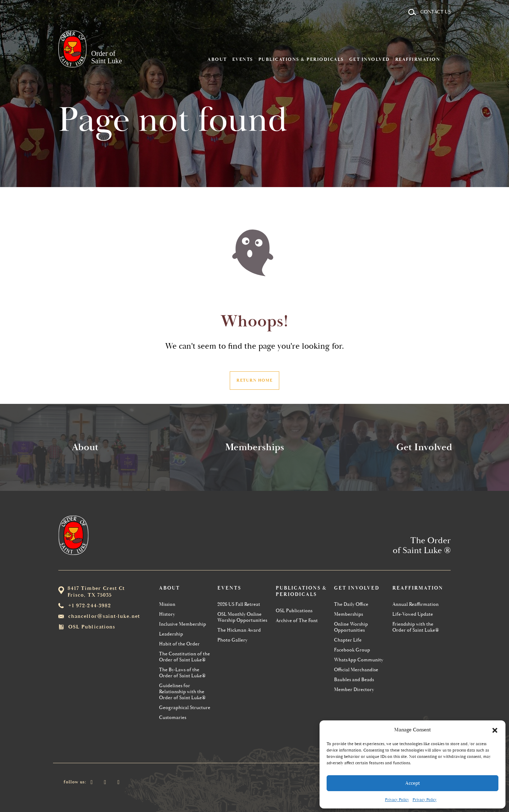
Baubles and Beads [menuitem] (354, 680)
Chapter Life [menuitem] (348, 640)
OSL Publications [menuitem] (294, 611)
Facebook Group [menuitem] (352, 650)
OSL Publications (92, 627)
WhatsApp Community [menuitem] (359, 660)
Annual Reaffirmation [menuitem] (416, 604)
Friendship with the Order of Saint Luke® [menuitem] (416, 627)
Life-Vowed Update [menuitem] (413, 614)
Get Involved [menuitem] (380, 33)
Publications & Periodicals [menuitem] (312, 33)
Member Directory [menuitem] (354, 689)
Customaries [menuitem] (173, 717)
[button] (495, 730)
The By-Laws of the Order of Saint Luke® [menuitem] (182, 673)
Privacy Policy (397, 800)
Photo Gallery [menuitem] (232, 640)
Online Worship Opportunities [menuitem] (351, 627)
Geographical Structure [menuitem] (185, 707)
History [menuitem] (167, 614)
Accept (413, 783)
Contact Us (435, 12)
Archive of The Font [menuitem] (297, 620)
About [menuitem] (228, 33)
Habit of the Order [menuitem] (179, 644)
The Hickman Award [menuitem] (239, 630)
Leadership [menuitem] (171, 634)
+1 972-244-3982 (90, 606)
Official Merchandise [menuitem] (356, 670)
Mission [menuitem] (167, 604)
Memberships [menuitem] (349, 614)
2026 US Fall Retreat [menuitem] (239, 604)
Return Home (255, 380)
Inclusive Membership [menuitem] (183, 624)
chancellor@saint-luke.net (104, 616)
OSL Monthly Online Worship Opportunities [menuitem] (242, 617)
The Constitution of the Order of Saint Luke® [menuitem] (185, 657)
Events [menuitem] (253, 33)
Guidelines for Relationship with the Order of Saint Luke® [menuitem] (182, 692)
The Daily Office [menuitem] (351, 604)
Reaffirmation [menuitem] (428, 33)
